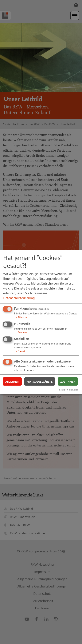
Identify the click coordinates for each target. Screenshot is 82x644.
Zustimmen (68, 381)
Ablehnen (12, 381)
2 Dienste (20, 332)
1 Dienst (20, 351)
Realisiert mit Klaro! (68, 389)
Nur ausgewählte (40, 381)
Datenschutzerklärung (19, 298)
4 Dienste (20, 317)
